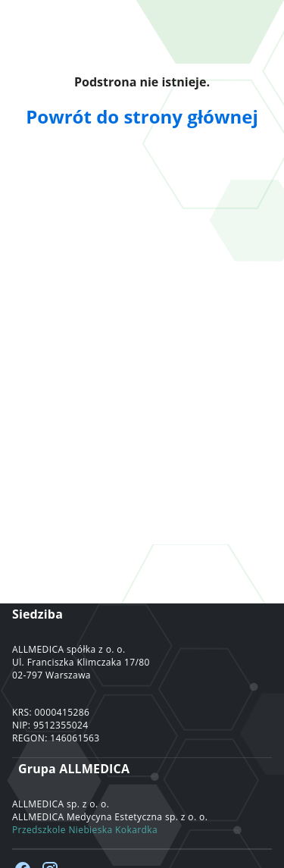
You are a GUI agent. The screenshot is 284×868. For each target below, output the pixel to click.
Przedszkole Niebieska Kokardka (85, 830)
